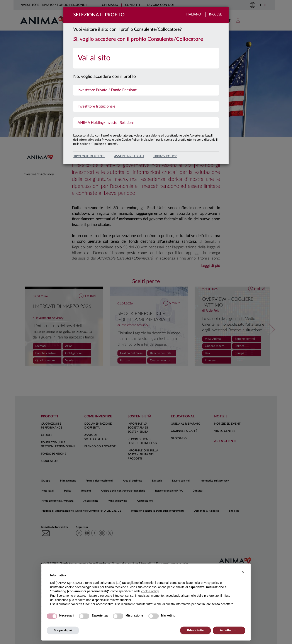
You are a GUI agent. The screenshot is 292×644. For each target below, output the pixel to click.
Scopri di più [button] (63, 630)
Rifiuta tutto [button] (196, 630)
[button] (243, 572)
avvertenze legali (129, 156)
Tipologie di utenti (89, 156)
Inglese (216, 15)
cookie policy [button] (150, 591)
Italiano (194, 15)
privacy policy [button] (210, 583)
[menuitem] (146, 58)
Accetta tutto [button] (229, 630)
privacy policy (165, 156)
